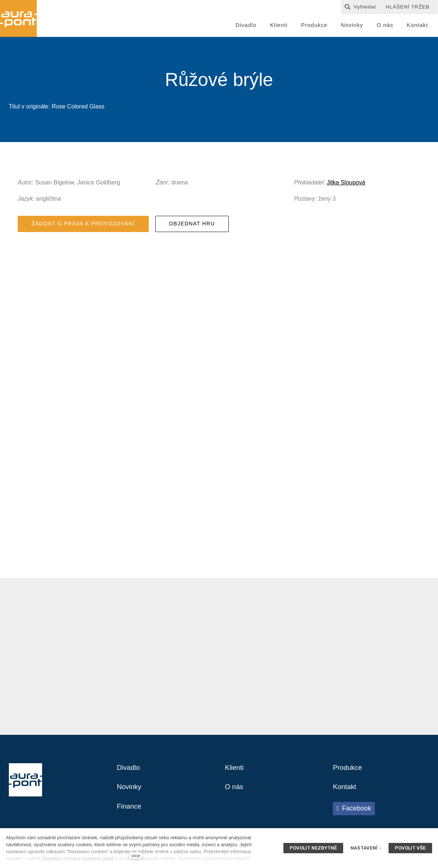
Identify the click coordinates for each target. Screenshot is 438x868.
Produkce (349, 772)
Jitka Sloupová (346, 184)
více (136, 856)
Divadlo (129, 772)
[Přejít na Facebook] (354, 814)
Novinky (130, 792)
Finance (130, 812)
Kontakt (345, 792)
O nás (235, 792)
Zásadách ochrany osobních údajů (77, 859)
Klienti (235, 772)
